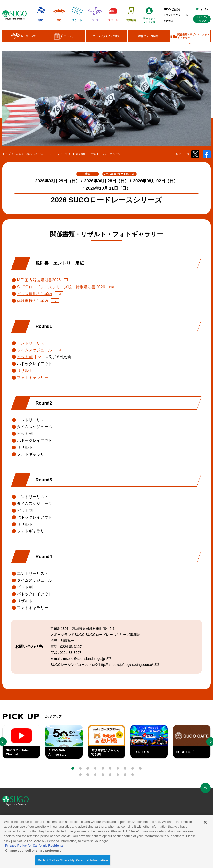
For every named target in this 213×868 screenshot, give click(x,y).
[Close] (205, 824)
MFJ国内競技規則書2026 (39, 280)
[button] (73, 768)
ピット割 (25, 357)
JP (197, 9)
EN (207, 9)
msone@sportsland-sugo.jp (84, 659)
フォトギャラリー (33, 377)
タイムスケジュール (35, 350)
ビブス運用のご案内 (35, 294)
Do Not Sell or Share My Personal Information (73, 862)
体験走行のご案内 (33, 301)
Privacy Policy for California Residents (34, 847)
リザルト (25, 371)
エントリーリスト (33, 343)
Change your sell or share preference (33, 852)
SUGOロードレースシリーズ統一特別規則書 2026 (61, 287)
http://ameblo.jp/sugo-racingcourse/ (126, 665)
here (134, 833)
